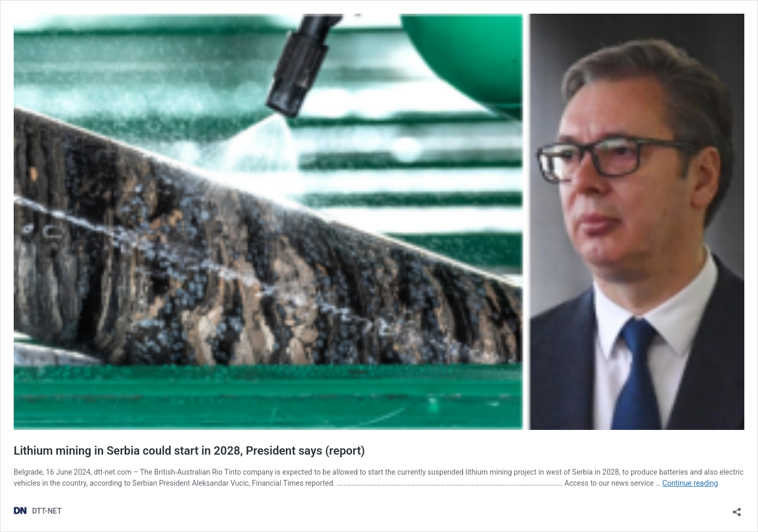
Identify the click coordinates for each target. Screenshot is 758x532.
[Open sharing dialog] (737, 509)
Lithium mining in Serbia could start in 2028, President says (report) (189, 451)
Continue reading (690, 483)
